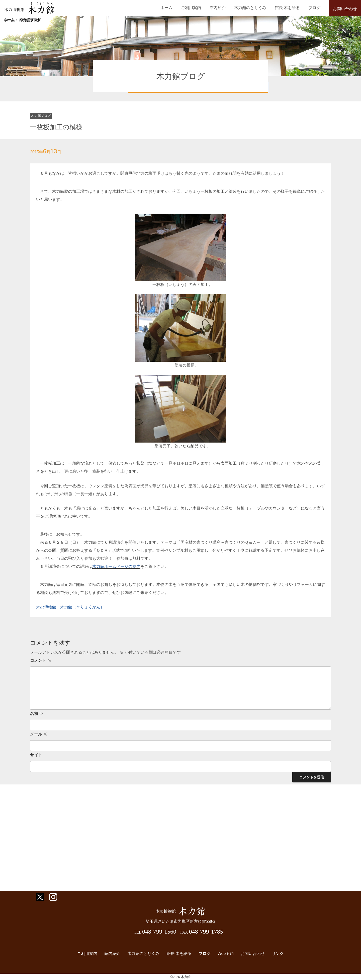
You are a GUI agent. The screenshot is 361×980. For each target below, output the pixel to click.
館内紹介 (224, 8)
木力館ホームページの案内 (116, 566)
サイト (36, 755)
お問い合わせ (345, 9)
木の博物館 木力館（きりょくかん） (70, 607)
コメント (41, 660)
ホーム (177, 8)
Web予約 (224, 954)
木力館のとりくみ (255, 8)
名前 (37, 714)
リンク (275, 954)
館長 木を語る (290, 8)
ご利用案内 (200, 8)
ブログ (315, 8)
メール (39, 734)
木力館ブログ (30, 20)
